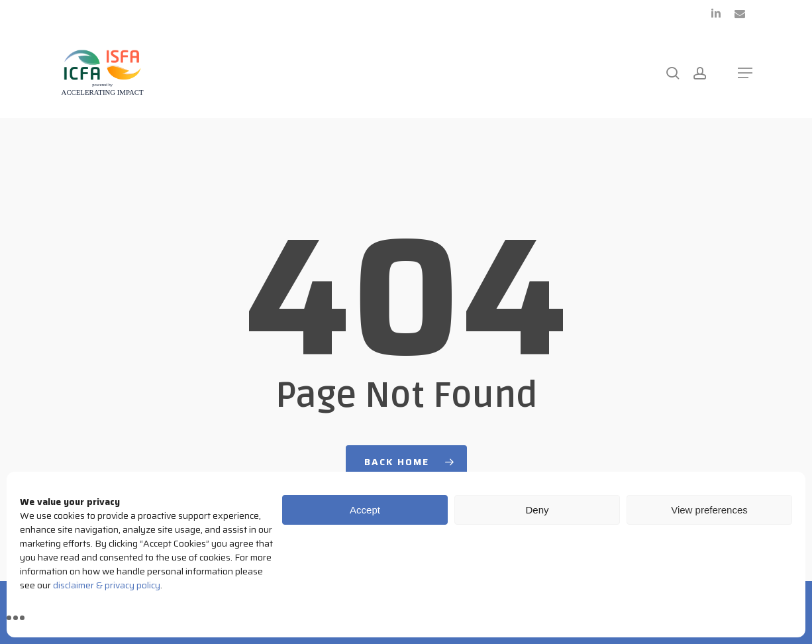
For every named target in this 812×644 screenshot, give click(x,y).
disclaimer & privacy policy (107, 585)
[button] (745, 73)
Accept (365, 510)
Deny (537, 510)
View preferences (709, 510)
